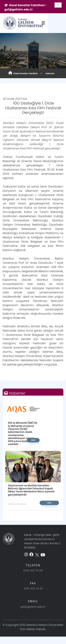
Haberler (50, 73)
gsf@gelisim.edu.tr (33, 607)
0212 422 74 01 (33, 588)
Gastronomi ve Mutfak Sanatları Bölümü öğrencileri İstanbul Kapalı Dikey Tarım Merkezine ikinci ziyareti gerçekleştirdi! (31, 490)
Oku (33, 440)
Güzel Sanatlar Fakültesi (23, 73)
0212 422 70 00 (33, 570)
